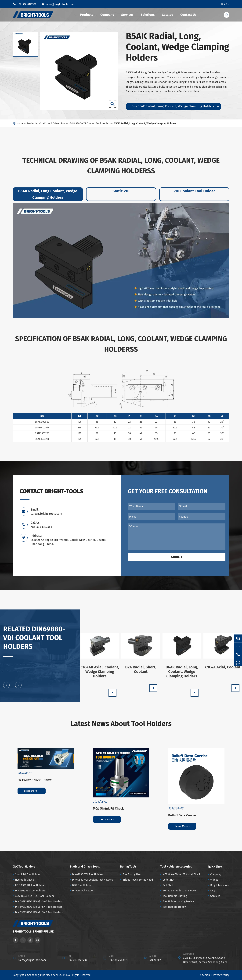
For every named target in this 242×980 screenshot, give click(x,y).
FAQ (212, 891)
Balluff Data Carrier (182, 815)
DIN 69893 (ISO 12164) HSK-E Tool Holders (39, 912)
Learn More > (31, 791)
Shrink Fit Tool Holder (28, 874)
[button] (6, 688)
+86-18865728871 (118, 960)
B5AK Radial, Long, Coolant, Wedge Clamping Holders (145, 126)
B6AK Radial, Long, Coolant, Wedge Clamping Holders (182, 674)
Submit (177, 557)
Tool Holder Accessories (176, 867)
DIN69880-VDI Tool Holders (88, 874)
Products (87, 15)
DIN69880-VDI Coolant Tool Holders (90, 126)
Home (20, 126)
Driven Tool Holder (83, 891)
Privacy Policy (221, 975)
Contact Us (188, 15)
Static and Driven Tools (53, 126)
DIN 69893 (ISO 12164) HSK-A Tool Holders (39, 901)
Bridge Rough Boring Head (138, 880)
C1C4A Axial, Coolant (223, 670)
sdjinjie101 (155, 960)
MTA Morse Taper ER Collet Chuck (182, 874)
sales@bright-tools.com (58, 4)
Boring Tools (128, 867)
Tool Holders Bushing (175, 896)
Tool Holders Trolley (174, 907)
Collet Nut (168, 880)
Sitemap (205, 975)
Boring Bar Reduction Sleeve (179, 891)
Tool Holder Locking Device (178, 901)
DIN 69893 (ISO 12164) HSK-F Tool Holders (39, 907)
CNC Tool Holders (24, 867)
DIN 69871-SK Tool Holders (30, 891)
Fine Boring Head (132, 874)
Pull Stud (168, 885)
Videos (214, 880)
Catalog (168, 15)
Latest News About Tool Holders (121, 724)
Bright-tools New (220, 885)
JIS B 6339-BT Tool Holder (30, 885)
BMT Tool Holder (82, 885)
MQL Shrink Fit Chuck (108, 808)
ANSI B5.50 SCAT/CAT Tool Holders (34, 896)
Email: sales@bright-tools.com (46, 512)
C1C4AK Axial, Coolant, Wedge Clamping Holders (100, 674)
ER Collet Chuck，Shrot (35, 780)
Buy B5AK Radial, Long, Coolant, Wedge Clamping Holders (175, 106)
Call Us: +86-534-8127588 (41, 525)
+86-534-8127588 (25, 4)
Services (127, 15)
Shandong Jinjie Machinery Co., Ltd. (47, 975)
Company (107, 15)
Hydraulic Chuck (24, 880)
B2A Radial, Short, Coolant (141, 672)
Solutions (148, 15)
